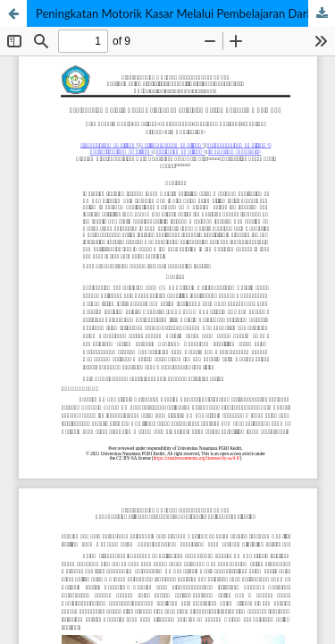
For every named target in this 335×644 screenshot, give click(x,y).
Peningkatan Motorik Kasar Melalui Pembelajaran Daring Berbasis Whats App (185, 13)
